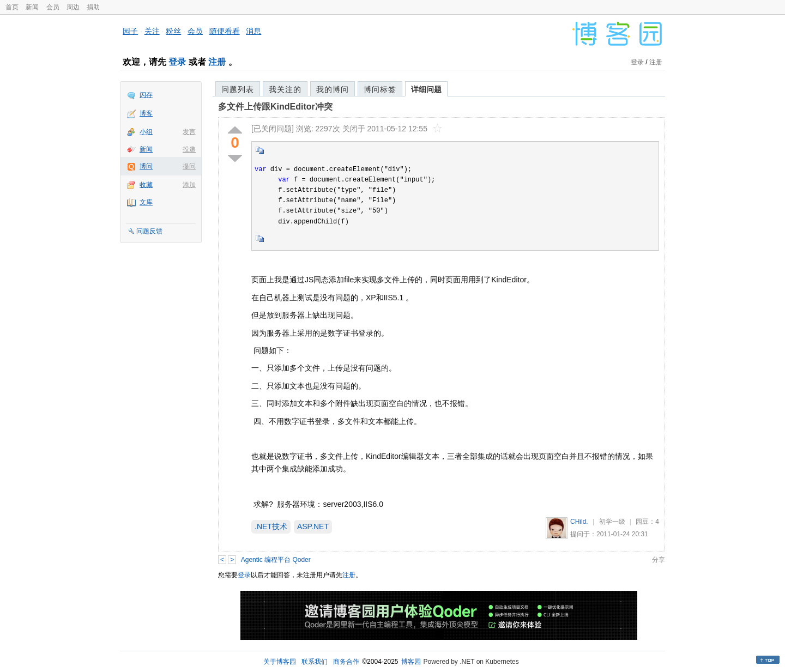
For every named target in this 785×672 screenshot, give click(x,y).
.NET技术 (271, 526)
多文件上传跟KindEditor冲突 (275, 107)
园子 (130, 31)
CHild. (579, 522)
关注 (152, 31)
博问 (146, 166)
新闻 (32, 7)
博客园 (411, 662)
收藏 (146, 185)
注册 (217, 62)
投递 (189, 149)
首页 (12, 7)
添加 (189, 185)
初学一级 (612, 522)
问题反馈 (149, 231)
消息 (253, 31)
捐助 (93, 7)
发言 (189, 132)
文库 (146, 202)
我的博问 (333, 89)
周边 (73, 7)
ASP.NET (313, 526)
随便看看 (225, 31)
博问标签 (380, 89)
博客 (146, 113)
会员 (53, 7)
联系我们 (315, 662)
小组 (146, 132)
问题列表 (238, 89)
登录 (177, 62)
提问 (189, 166)
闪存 (146, 95)
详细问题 (426, 89)
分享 (659, 560)
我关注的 (285, 89)
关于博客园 (280, 662)
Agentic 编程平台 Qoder (276, 560)
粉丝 (173, 31)
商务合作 (346, 662)
